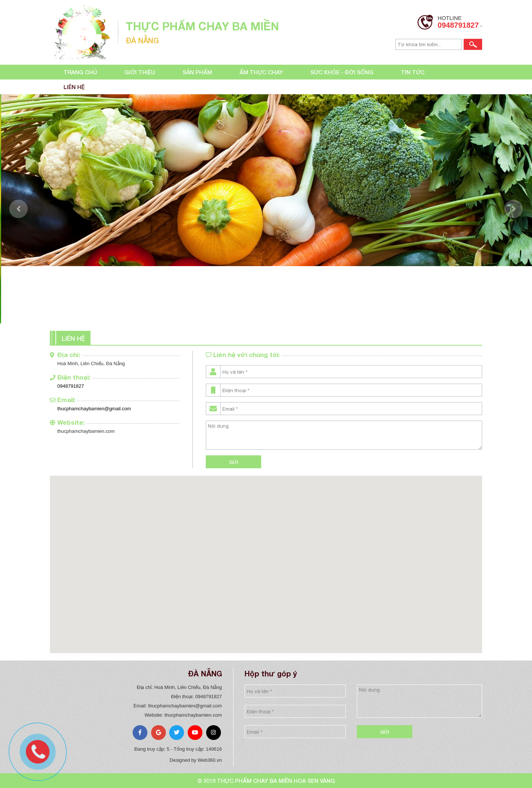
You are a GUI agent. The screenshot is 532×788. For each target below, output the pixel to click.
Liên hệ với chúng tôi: (243, 355)
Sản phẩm (197, 72)
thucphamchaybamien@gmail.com (94, 409)
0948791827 (458, 25)
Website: (67, 422)
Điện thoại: (70, 377)
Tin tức (413, 72)
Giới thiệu (140, 72)
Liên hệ (74, 87)
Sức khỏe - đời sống (342, 72)
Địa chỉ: (65, 355)
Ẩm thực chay (261, 72)
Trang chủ (80, 72)
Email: (63, 400)
